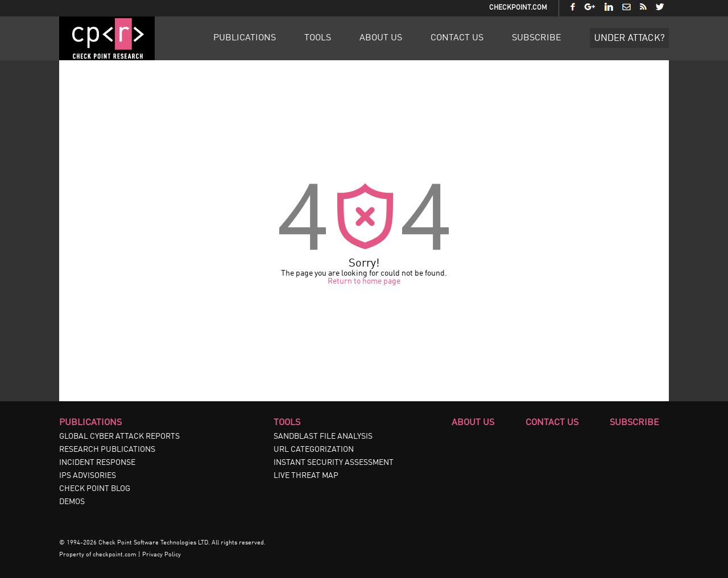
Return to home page (364, 281)
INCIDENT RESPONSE (97, 463)
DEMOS (72, 502)
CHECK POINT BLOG (95, 489)
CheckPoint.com (518, 8)
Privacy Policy (162, 555)
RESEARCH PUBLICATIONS (107, 450)
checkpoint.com (115, 555)
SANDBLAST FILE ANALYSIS (323, 436)
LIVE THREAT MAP (306, 476)
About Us (381, 38)
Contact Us (457, 38)
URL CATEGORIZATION (314, 450)
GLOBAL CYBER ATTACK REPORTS (119, 436)
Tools (318, 38)
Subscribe (537, 38)
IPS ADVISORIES (88, 476)
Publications (245, 38)
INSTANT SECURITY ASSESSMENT (334, 463)
